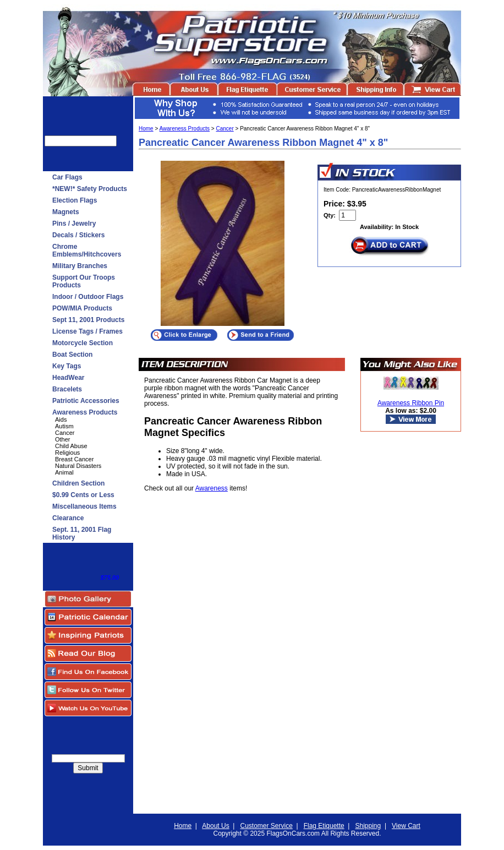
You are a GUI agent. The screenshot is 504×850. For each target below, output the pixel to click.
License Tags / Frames (87, 331)
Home (146, 129)
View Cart (406, 826)
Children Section (78, 483)
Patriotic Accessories (86, 401)
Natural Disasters (78, 466)
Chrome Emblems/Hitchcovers (87, 250)
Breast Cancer (74, 459)
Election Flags (75, 200)
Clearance (68, 518)
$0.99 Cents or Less (83, 495)
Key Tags (67, 366)
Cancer (65, 433)
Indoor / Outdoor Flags (88, 297)
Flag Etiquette (324, 826)
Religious (67, 453)
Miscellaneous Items (84, 506)
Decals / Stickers (78, 235)
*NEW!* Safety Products (90, 189)
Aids (61, 419)
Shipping (368, 826)
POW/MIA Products (82, 308)
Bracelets (67, 389)
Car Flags (67, 177)
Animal (64, 472)
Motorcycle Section (83, 343)
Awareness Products (85, 412)
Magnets (66, 212)
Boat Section (72, 355)
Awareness (212, 488)
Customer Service (266, 826)
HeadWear (68, 378)
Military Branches (80, 266)
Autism (64, 426)
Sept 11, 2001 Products (88, 320)
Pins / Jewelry (74, 224)
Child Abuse (71, 446)
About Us (215, 826)
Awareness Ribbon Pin (411, 403)
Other (63, 439)
